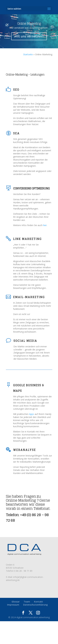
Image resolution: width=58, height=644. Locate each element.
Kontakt (39, 602)
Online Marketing (29, 24)
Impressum (13, 605)
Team (27, 602)
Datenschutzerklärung (35, 605)
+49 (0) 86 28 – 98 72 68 (27, 518)
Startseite (28, 54)
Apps (32, 414)
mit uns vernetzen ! (29, 36)
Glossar (16, 602)
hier (45, 225)
